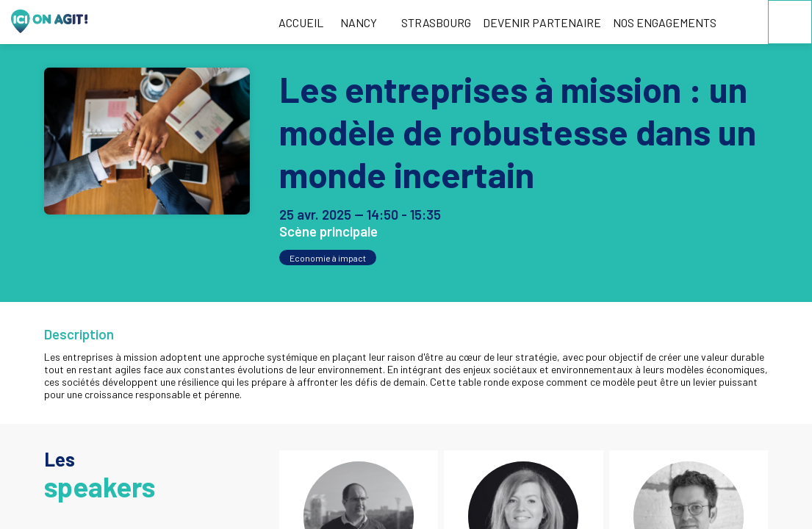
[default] (434, 22)
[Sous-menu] (383, 24)
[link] (301, 22)
